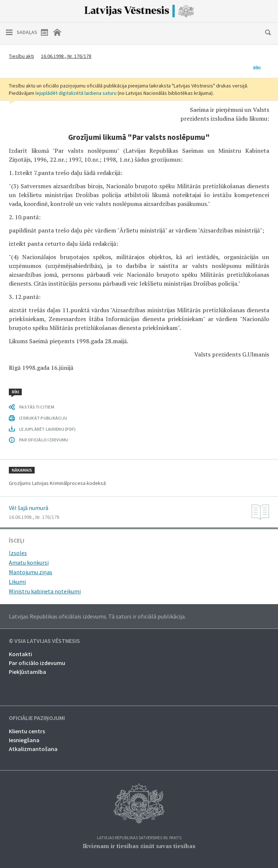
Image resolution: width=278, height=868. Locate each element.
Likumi (17, 582)
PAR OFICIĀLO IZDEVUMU (44, 440)
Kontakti (20, 654)
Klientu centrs (27, 731)
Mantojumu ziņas (31, 572)
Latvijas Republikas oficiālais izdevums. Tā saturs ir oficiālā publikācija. (97, 616)
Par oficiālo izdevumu (37, 663)
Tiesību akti (21, 56)
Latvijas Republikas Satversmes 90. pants (139, 838)
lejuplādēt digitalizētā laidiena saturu (76, 93)
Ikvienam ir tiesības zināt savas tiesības (139, 846)
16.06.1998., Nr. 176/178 (66, 56)
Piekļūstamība (27, 672)
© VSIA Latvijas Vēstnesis (44, 641)
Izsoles (18, 553)
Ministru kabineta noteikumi (45, 591)
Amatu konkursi (29, 562)
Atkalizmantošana (33, 749)
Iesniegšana (24, 740)
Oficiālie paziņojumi (37, 718)
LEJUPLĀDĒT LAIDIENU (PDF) (47, 429)
